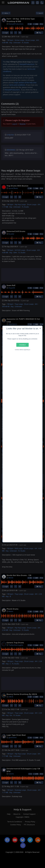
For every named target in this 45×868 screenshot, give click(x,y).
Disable (22, 345)
